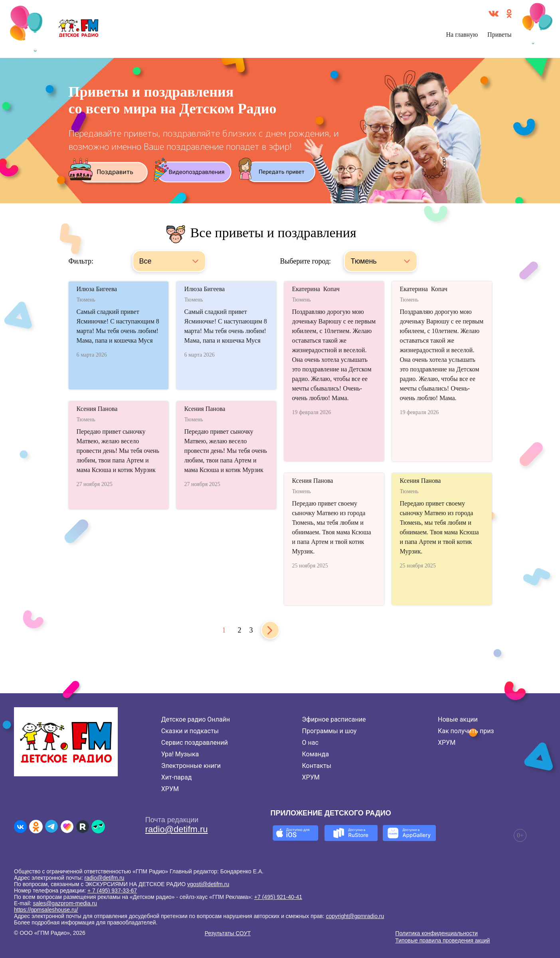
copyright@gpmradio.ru (355, 916)
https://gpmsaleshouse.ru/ (46, 910)
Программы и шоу (329, 731)
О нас (310, 743)
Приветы (499, 35)
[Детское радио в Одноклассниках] (36, 827)
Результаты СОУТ (228, 933)
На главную (462, 35)
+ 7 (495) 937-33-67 (112, 891)
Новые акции (458, 719)
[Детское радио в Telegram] (51, 827)
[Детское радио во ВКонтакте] (20, 827)
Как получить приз (466, 731)
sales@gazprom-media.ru (65, 903)
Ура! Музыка (180, 754)
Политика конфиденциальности (436, 933)
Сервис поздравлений (195, 743)
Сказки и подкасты (190, 731)
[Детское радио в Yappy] (98, 827)
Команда (316, 754)
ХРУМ (170, 789)
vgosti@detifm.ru (208, 884)
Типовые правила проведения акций (442, 940)
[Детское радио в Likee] (67, 827)
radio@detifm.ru (177, 829)
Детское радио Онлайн (196, 719)
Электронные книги (191, 766)
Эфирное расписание (334, 719)
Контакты (317, 766)
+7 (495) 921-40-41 (278, 897)
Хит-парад (177, 777)
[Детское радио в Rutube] (83, 827)
